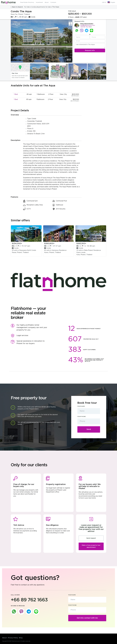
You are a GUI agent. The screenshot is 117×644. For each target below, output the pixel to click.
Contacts (53, 2)
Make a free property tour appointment (91, 546)
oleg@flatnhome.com (88, 25)
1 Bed (16, 94)
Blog (21, 638)
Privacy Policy (13, 638)
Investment (39, 2)
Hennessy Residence (59, 250)
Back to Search (17, 7)
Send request (91, 538)
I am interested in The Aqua (90, 46)
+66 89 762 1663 (86, 27)
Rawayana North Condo (28, 250)
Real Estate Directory (27, 2)
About (47, 2)
